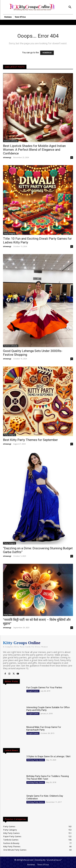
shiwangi (7, 157)
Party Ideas (8, 615)
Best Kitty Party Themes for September (30, 440)
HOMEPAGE (47, 53)
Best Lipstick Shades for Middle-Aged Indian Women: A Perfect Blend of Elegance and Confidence (34, 150)
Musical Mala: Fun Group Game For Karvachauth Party (44, 728)
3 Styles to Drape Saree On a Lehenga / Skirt (48, 756)
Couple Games (33, 691)
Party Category (10, 233)
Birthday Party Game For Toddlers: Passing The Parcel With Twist (48, 778)
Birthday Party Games (36, 760)
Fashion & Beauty (11, 141)
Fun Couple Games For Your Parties (44, 688)
